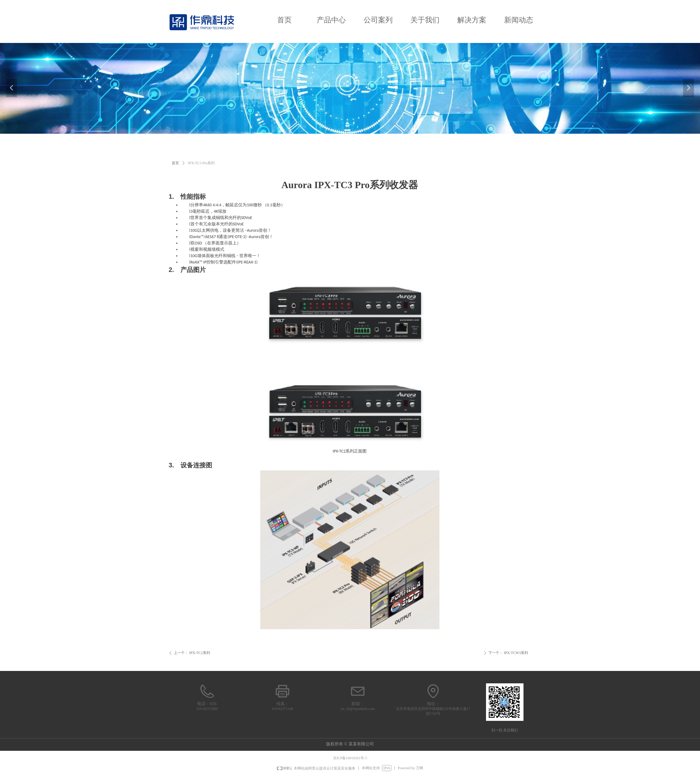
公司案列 (378, 20)
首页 (284, 20)
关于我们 (425, 20)
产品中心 (331, 20)
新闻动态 (519, 20)
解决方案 (472, 20)
